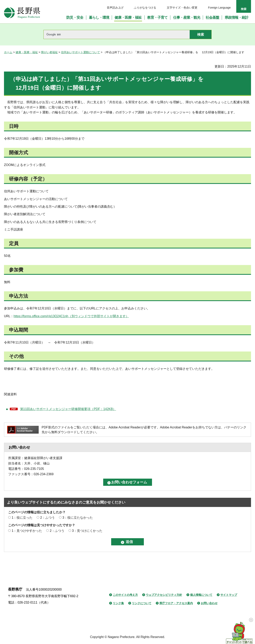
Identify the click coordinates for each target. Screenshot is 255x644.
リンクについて (142, 603)
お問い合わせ (209, 603)
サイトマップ (229, 595)
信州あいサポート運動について (80, 52)
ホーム (8, 52)
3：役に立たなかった (78, 518)
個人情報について (201, 595)
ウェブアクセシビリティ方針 (164, 595)
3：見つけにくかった (87, 531)
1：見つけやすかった (27, 531)
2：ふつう (48, 518)
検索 (244, 9)
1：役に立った (22, 518)
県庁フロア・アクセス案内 (176, 603)
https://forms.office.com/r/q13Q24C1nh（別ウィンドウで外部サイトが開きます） (71, 316)
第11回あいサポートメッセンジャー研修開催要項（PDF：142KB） (68, 409)
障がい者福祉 (49, 52)
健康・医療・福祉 (27, 52)
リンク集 (118, 603)
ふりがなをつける (145, 8)
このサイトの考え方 (125, 595)
